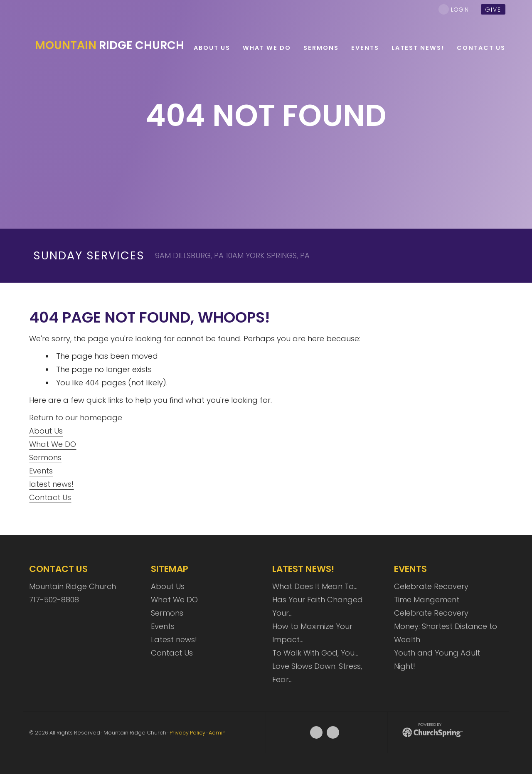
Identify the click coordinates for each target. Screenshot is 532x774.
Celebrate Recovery (431, 586)
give (493, 10)
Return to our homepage (76, 418)
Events (41, 471)
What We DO (53, 444)
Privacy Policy (187, 733)
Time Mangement (427, 600)
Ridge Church (110, 45)
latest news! (51, 484)
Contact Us (50, 497)
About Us (46, 431)
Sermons (45, 457)
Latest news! (174, 640)
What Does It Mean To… (315, 586)
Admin (217, 733)
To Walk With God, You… (315, 653)
